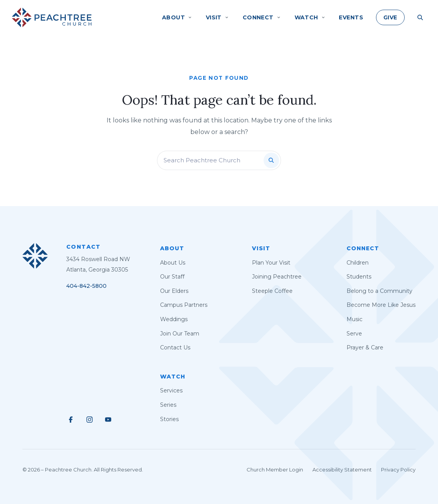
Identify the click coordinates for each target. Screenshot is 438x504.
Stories (169, 419)
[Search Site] (420, 17)
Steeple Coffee (272, 291)
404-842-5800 (86, 286)
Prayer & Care (365, 347)
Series (168, 405)
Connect (363, 248)
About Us (173, 263)
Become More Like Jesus (381, 305)
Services (171, 390)
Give (390, 17)
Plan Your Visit (271, 263)
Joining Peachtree (277, 277)
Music (354, 319)
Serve (354, 334)
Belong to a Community (379, 291)
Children (358, 263)
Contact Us (175, 347)
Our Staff (172, 277)
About (172, 248)
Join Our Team (180, 334)
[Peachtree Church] (52, 17)
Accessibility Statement (342, 470)
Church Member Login (275, 470)
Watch (173, 377)
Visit (261, 248)
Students (359, 277)
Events (351, 17)
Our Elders (174, 291)
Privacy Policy (398, 470)
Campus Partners (184, 305)
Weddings (174, 319)
